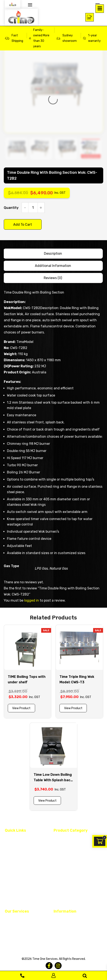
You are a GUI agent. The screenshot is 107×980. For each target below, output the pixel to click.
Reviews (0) (53, 278)
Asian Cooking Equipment (71, 838)
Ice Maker (60, 870)
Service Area (13, 877)
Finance (10, 862)
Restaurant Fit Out (18, 919)
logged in (32, 600)
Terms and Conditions (68, 919)
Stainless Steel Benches (70, 893)
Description (53, 254)
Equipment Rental (17, 935)
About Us (11, 846)
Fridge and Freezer (66, 862)
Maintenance (14, 927)
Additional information (53, 266)
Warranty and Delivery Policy (73, 943)
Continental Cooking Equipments (76, 854)
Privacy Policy (63, 927)
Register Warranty (17, 943)
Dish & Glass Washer (67, 846)
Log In (53, 975)
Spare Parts (62, 885)
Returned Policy (64, 935)
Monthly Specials (65, 901)
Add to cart (23, 225)
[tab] (53, 254)
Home (9, 838)
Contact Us (13, 870)
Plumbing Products (67, 877)
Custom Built (14, 854)
